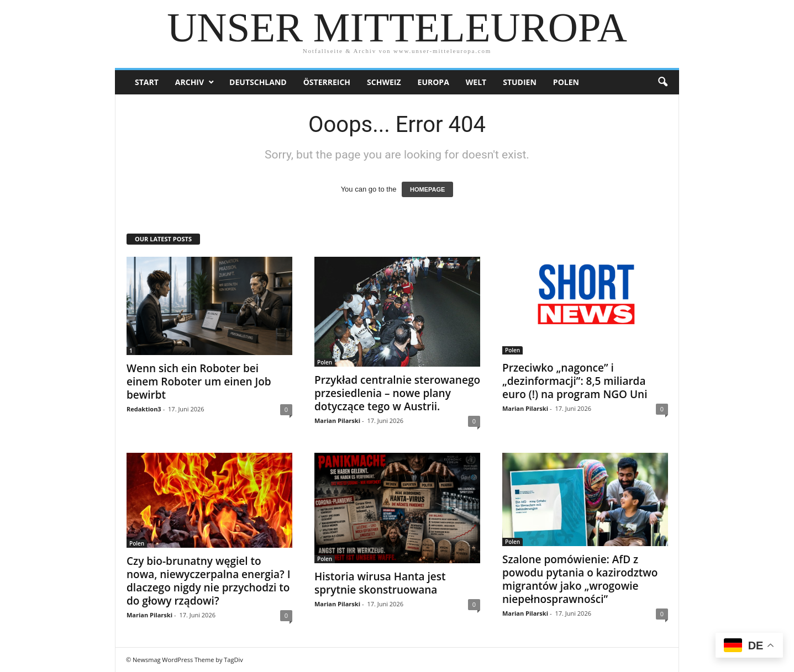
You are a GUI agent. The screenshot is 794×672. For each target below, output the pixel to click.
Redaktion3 (144, 409)
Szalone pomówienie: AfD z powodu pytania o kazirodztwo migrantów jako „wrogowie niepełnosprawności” (580, 579)
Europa (433, 82)
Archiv (190, 82)
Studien (520, 82)
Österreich (327, 82)
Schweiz (384, 82)
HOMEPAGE (427, 189)
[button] (662, 82)
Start (147, 82)
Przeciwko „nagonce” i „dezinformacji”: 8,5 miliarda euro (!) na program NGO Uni (575, 381)
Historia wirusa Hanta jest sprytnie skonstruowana (380, 583)
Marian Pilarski (337, 420)
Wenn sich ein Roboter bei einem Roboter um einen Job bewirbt (199, 382)
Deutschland (258, 82)
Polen (566, 82)
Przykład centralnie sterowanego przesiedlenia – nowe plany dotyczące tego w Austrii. (397, 393)
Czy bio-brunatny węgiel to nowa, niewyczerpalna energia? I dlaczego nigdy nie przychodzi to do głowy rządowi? (209, 581)
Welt (476, 82)
